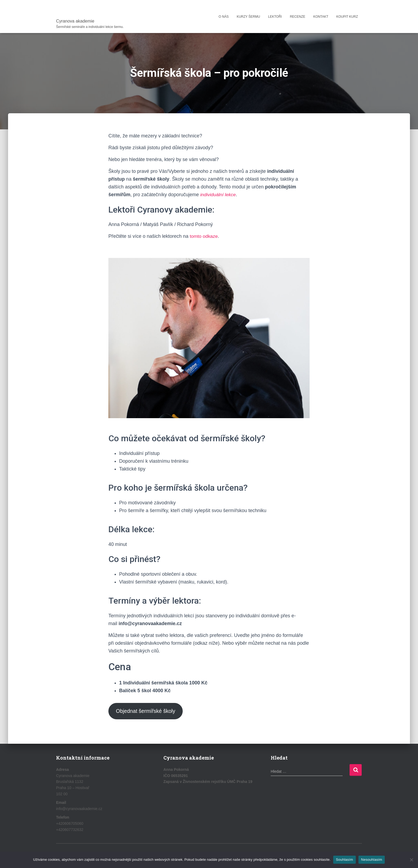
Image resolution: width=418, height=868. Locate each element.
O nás (224, 17)
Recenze (297, 17)
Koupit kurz (347, 17)
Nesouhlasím (372, 860)
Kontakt (321, 17)
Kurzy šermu (248, 17)
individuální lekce (219, 195)
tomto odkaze (204, 236)
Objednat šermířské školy (147, 711)
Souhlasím (344, 860)
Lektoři (275, 17)
